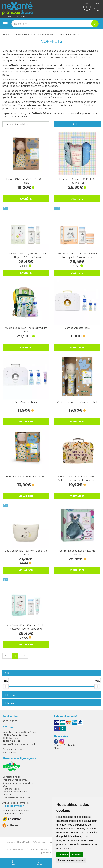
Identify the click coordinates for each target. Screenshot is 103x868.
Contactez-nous (11, 777)
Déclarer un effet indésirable (18, 783)
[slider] (6, 686)
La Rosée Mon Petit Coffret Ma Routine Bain (77, 181)
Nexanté (23, 850)
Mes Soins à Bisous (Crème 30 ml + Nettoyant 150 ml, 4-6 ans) (77, 255)
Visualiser (77, 347)
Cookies (7, 795)
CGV (5, 786)
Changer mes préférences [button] (71, 860)
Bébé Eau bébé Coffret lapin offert (26, 476)
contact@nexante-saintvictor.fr (19, 744)
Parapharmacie (23, 35)
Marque (11, 703)
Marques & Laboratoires (67, 745)
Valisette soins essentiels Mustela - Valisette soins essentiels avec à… (77, 478)
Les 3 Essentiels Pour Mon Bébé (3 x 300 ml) (26, 553)
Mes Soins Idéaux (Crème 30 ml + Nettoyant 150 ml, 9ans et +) (26, 627)
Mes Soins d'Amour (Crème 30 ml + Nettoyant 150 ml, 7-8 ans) (26, 255)
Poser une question (13, 749)
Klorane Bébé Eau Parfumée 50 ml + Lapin (26, 181)
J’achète (26, 198)
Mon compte (9, 752)
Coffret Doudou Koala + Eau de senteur (77, 553)
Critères (11, 695)
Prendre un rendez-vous (15, 780)
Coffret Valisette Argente (26, 402)
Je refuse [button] (76, 855)
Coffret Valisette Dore (77, 328)
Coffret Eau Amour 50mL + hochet (77, 402)
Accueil (7, 35)
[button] (26, 124)
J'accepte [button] (63, 855)
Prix (8, 673)
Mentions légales (11, 789)
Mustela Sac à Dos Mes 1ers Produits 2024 (26, 330)
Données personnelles (14, 792)
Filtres (77, 124)
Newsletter (60, 748)
